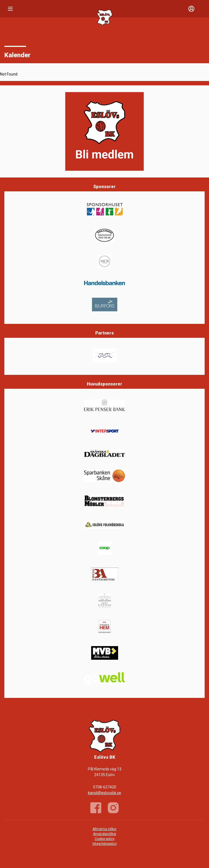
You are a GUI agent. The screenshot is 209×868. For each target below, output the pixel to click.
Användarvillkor (105, 834)
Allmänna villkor (104, 829)
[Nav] (10, 9)
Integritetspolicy (105, 844)
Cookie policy (105, 839)
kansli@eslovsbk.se (104, 793)
